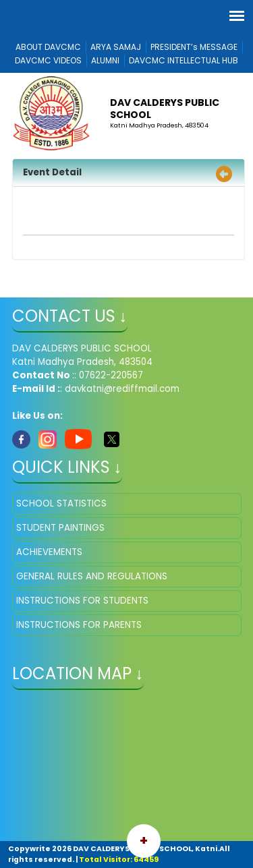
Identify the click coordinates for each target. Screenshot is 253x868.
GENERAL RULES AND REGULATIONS (92, 576)
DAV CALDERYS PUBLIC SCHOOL (165, 109)
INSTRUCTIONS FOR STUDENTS (82, 601)
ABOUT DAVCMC (48, 47)
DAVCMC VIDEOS (48, 60)
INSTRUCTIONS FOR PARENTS (79, 625)
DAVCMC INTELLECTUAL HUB (184, 60)
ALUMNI (105, 60)
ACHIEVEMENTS (49, 552)
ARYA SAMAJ (116, 47)
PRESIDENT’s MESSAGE (194, 47)
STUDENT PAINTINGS (60, 528)
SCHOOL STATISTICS (61, 503)
